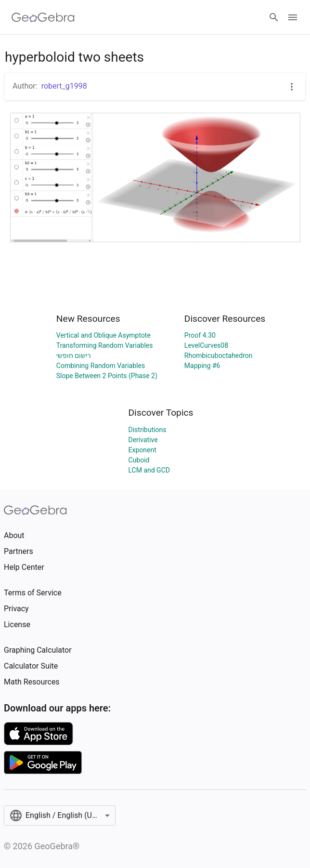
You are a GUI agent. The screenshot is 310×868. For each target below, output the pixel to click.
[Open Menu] (293, 17)
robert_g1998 (64, 86)
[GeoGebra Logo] (43, 17)
